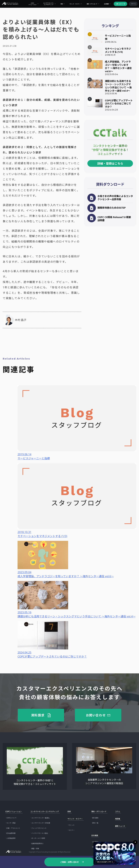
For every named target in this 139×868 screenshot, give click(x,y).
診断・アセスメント (13, 828)
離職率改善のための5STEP (112, 208)
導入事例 (95, 818)
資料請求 (38, 715)
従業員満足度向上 (37, 843)
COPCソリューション (31, 4)
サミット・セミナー (73, 4)
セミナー (72, 830)
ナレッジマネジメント (39, 828)
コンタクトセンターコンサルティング (47, 4)
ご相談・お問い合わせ (69, 862)
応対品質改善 (11, 833)
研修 (60, 4)
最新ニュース (120, 826)
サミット (72, 825)
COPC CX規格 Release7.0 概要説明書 (114, 219)
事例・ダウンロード (90, 4)
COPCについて (11, 818)
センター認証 (11, 823)
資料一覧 (95, 823)
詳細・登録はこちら (110, 163)
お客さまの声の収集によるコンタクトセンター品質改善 (115, 198)
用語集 (118, 819)
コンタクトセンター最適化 (40, 818)
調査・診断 (35, 849)
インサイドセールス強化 (40, 833)
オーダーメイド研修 (38, 838)
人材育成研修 (11, 838)
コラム (118, 812)
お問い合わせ (117, 4)
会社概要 (104, 4)
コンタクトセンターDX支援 (41, 823)
